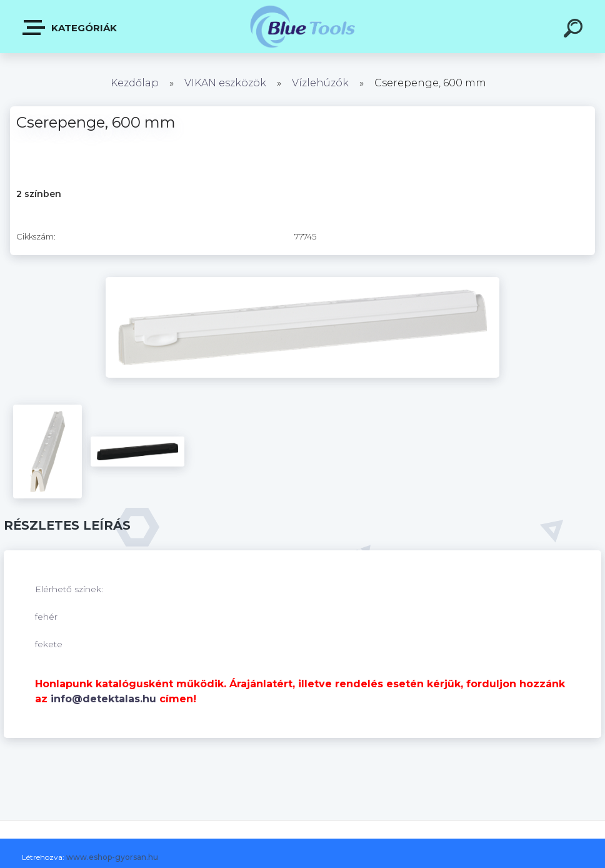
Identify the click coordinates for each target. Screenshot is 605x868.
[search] (575, 30)
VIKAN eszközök (225, 83)
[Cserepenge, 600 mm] (302, 281)
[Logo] (303, 27)
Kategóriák (70, 28)
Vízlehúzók (320, 83)
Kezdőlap (135, 83)
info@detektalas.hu (103, 699)
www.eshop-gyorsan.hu (112, 857)
